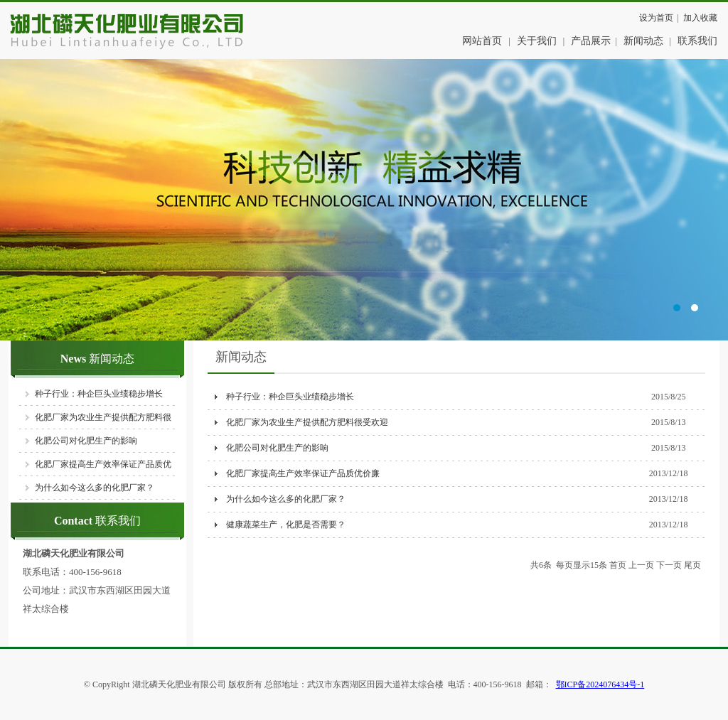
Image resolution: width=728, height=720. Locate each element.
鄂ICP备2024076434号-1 (600, 684)
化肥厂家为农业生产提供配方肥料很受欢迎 (306, 422)
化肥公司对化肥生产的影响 (86, 441)
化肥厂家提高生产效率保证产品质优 (103, 464)
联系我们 (697, 41)
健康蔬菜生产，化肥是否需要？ (285, 525)
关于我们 (537, 41)
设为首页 (656, 18)
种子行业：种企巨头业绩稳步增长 (99, 394)
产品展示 (591, 41)
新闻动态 (643, 41)
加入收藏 (700, 18)
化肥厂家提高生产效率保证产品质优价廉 (302, 473)
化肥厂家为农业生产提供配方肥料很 (103, 417)
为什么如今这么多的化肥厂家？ (95, 488)
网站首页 (482, 41)
